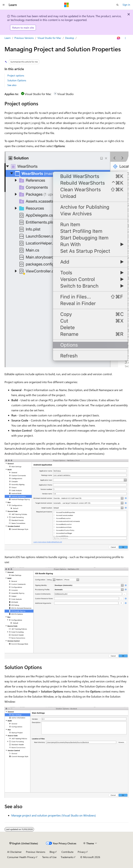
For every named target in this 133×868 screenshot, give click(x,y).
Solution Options (17, 80)
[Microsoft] (66, 5)
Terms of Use (49, 857)
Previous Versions (24, 38)
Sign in (126, 5)
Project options (16, 75)
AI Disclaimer (14, 852)
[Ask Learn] (119, 38)
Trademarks (67, 857)
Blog (52, 852)
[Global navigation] (4, 5)
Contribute (67, 852)
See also (12, 85)
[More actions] (125, 38)
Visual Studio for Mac (49, 38)
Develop (70, 38)
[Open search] (118, 5)
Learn (8, 38)
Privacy (82, 852)
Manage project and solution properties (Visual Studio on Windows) (54, 815)
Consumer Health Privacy (21, 857)
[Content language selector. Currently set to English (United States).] (24, 843)
